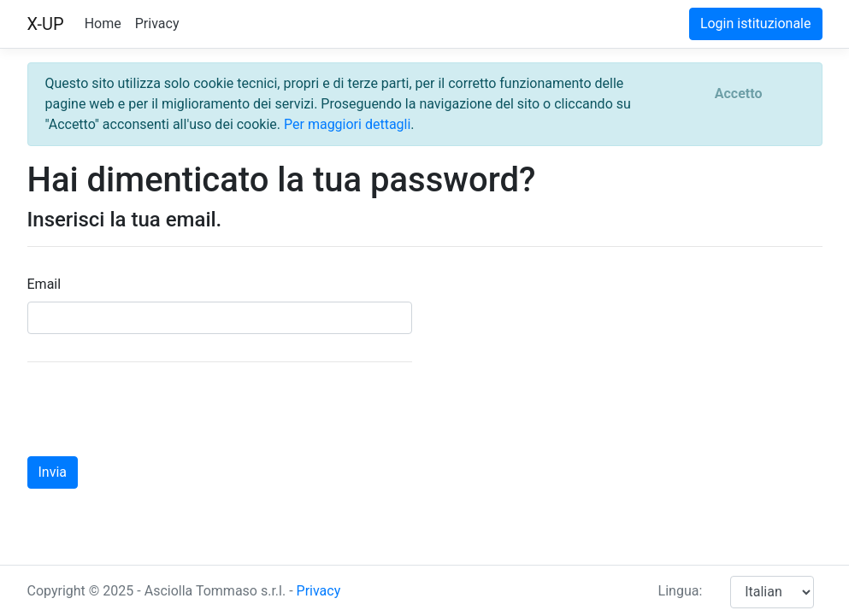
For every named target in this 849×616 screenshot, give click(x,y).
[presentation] (157, 409)
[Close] (739, 94)
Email (44, 284)
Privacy (157, 23)
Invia (53, 472)
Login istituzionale (756, 23)
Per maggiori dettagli (347, 124)
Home (103, 23)
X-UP (46, 24)
